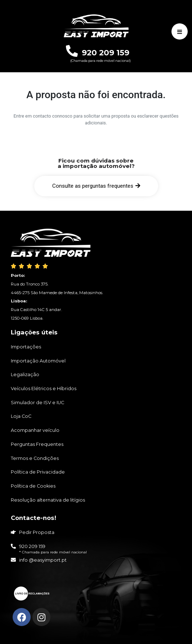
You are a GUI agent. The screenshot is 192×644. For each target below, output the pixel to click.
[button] (96, 186)
